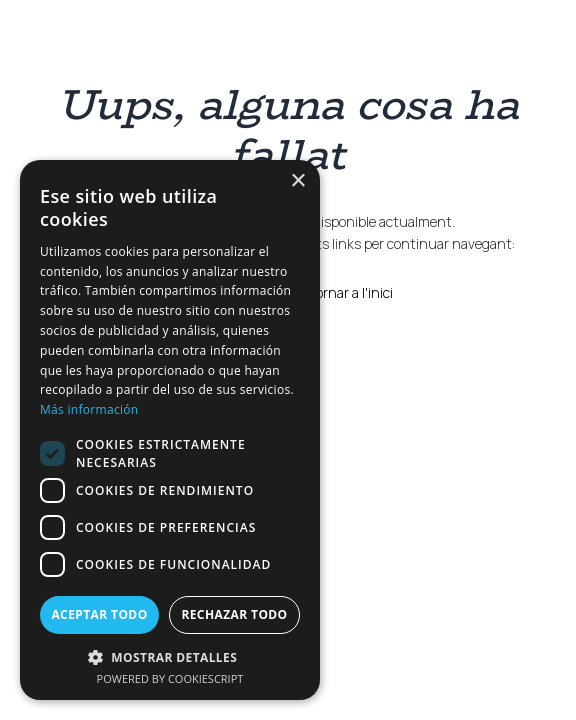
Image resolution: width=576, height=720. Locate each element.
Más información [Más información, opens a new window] (89, 409)
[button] (170, 656)
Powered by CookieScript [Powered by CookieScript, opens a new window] (170, 678)
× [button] (297, 181)
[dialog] (170, 430)
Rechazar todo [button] (234, 614)
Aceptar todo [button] (99, 614)
